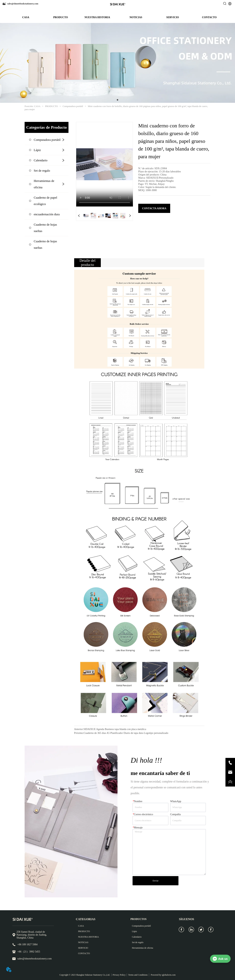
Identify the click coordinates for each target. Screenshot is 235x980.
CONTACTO (209, 17)
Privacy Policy (119, 975)
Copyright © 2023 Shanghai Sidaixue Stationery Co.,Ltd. (85, 975)
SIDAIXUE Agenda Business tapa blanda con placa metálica (115, 729)
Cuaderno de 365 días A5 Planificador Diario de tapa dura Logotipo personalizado (126, 733)
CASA (26, 17)
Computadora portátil (73, 106)
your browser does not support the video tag (105, 164)
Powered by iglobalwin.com (163, 975)
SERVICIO (173, 17)
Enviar (156, 881)
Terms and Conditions (138, 975)
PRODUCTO (61, 17)
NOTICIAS (136, 17)
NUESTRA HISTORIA (97, 17)
